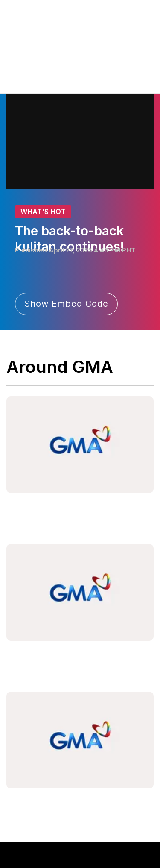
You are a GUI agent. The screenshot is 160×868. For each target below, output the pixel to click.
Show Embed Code (66, 304)
